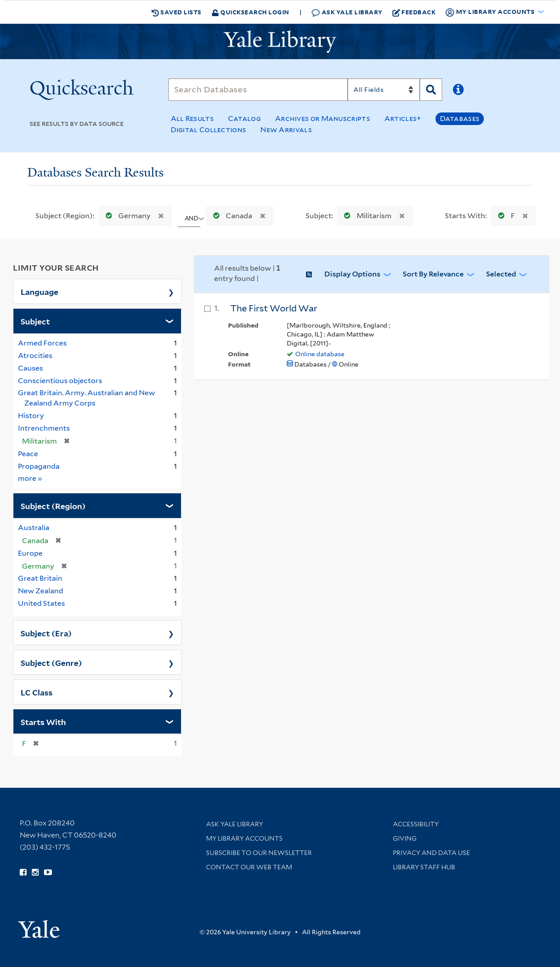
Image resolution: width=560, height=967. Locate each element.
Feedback (414, 12)
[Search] (258, 90)
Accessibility (416, 824)
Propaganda (39, 466)
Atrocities (35, 356)
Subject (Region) (53, 505)
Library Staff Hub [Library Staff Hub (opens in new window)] (424, 867)
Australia (34, 528)
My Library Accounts (244, 838)
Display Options (352, 274)
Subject (35, 321)
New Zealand (41, 591)
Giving (405, 838)
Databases (460, 119)
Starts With (43, 721)
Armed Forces (42, 343)
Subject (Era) (46, 633)
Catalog (244, 119)
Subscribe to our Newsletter (259, 853)
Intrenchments (44, 428)
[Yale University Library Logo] (280, 42)
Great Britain (40, 578)
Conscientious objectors (60, 381)
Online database (320, 354)
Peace (28, 454)
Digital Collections (209, 130)
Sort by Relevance (433, 274)
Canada (231, 216)
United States (41, 603)
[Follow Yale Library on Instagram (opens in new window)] (35, 872)
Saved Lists (177, 12)
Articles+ (403, 119)
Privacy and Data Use (431, 853)
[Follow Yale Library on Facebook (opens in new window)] (23, 872)
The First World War (274, 308)
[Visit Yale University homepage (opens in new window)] (39, 926)
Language (39, 291)
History (31, 416)
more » (30, 478)
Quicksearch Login (250, 12)
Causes (30, 368)
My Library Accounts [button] (491, 12)
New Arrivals (286, 130)
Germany (126, 216)
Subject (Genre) (51, 662)
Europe (30, 553)
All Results (192, 119)
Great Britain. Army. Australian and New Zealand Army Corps (86, 398)
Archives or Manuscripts (323, 119)
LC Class (37, 692)
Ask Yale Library (347, 12)
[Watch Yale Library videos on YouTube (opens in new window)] (48, 872)
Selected (501, 274)
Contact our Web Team (249, 867)
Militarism (366, 216)
